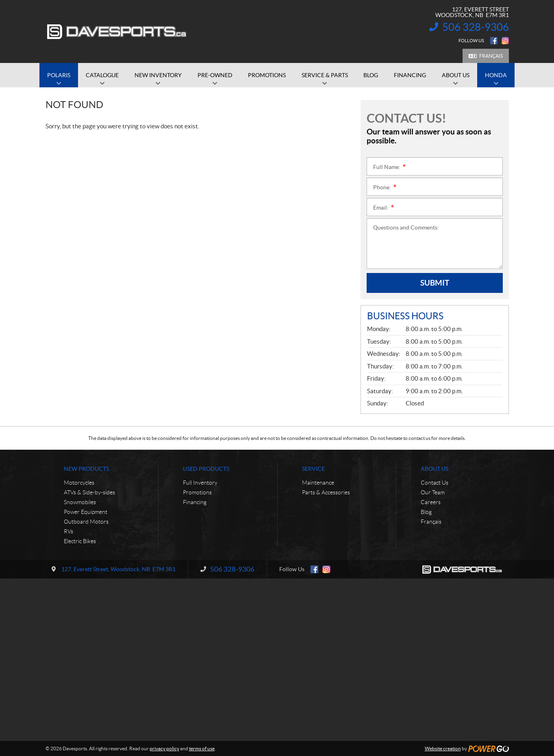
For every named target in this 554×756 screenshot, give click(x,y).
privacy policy (164, 748)
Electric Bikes (80, 541)
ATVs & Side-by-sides (89, 492)
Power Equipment (86, 512)
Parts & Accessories (326, 492)
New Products (86, 469)
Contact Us (435, 483)
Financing (195, 502)
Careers (431, 502)
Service (313, 469)
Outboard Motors (86, 522)
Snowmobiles (80, 502)
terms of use (202, 748)
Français (491, 56)
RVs (68, 531)
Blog (426, 512)
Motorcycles (79, 483)
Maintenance (318, 483)
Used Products (206, 469)
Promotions (197, 492)
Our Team (433, 492)
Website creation (443, 748)
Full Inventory (200, 483)
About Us (435, 469)
